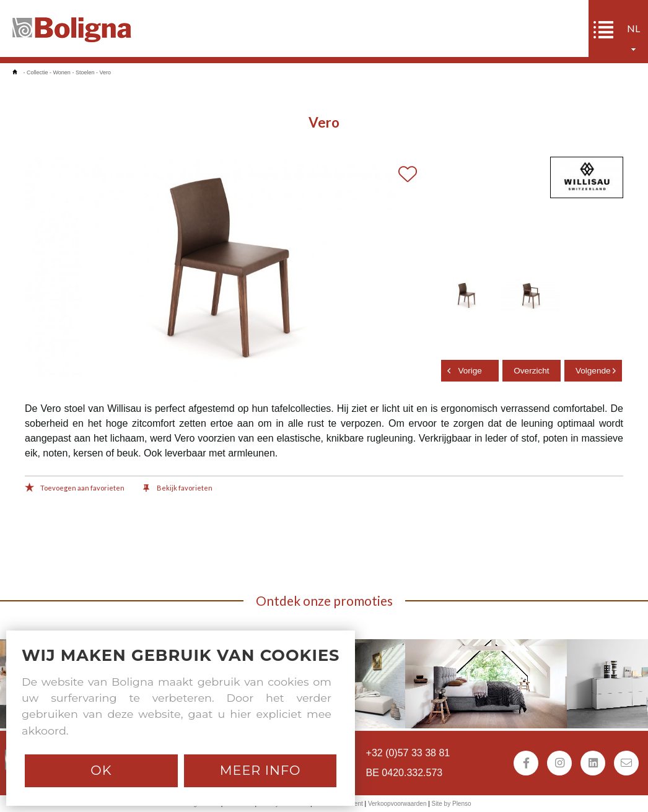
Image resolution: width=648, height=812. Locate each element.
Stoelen (85, 72)
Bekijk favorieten (178, 489)
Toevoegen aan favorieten (75, 489)
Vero (105, 72)
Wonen (62, 72)
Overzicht (531, 371)
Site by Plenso (452, 804)
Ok (101, 770)
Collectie (37, 72)
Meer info (261, 770)
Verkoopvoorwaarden (397, 804)
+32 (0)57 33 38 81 (408, 753)
